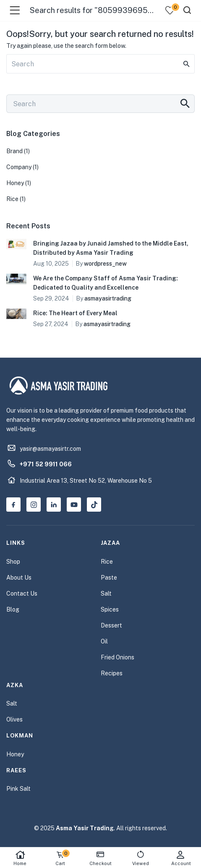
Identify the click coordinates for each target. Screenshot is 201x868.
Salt (106, 593)
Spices (110, 609)
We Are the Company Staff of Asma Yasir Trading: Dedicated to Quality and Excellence (106, 283)
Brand (14, 151)
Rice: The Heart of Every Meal (75, 313)
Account (181, 858)
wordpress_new (105, 264)
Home (20, 858)
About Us (19, 578)
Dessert (111, 625)
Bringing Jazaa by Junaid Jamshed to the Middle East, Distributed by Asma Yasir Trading (111, 248)
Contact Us (22, 593)
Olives (14, 719)
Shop (13, 562)
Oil (104, 641)
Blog (13, 609)
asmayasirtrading (108, 298)
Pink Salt (18, 789)
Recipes (112, 673)
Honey (15, 183)
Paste (109, 578)
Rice (12, 199)
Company (19, 167)
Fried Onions (117, 657)
